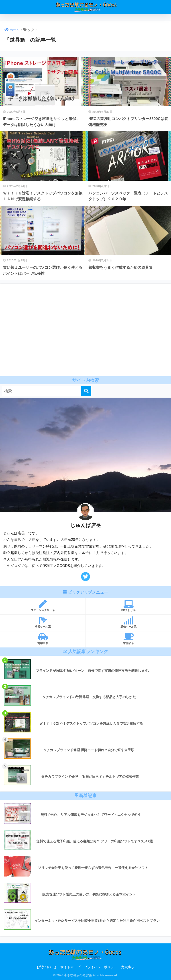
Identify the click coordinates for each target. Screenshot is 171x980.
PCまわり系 (128, 606)
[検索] (86, 391)
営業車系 (43, 639)
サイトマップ (70, 967)
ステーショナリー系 (43, 606)
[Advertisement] (85, 330)
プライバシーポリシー (101, 967)
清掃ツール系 (43, 622)
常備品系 (128, 639)
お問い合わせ (47, 967)
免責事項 (128, 967)
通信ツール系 (128, 622)
